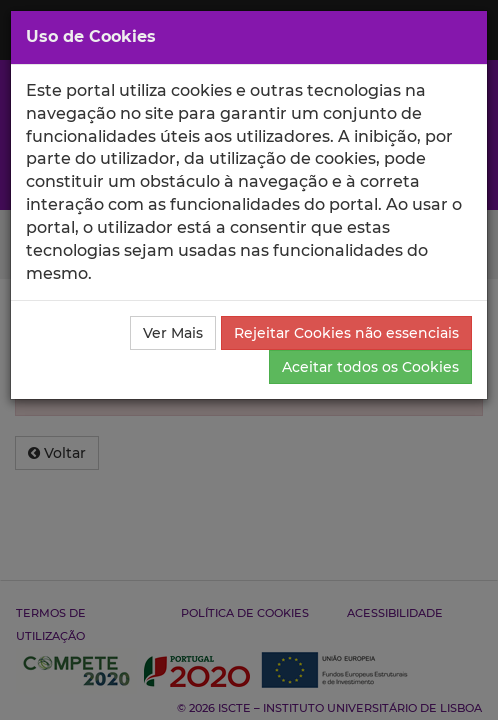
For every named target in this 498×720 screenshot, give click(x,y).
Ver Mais (173, 333)
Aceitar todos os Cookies (370, 367)
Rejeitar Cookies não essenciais (346, 333)
